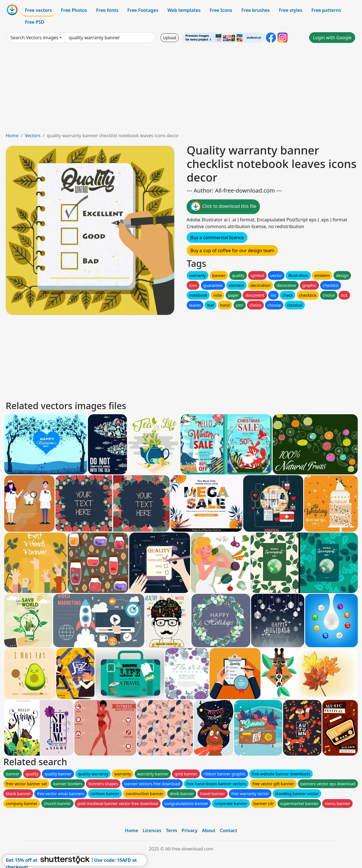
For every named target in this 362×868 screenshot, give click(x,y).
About (209, 830)
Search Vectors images (34, 38)
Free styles (291, 10)
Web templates (184, 10)
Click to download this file (223, 207)
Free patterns (326, 10)
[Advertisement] (181, 90)
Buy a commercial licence (217, 237)
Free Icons (221, 10)
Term (171, 830)
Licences (152, 830)
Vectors (33, 136)
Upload (170, 38)
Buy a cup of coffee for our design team (232, 250)
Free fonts (107, 10)
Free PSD (35, 22)
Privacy (189, 830)
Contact (229, 830)
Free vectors (38, 10)
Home (12, 136)
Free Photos (74, 10)
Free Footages (143, 10)
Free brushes (256, 10)
